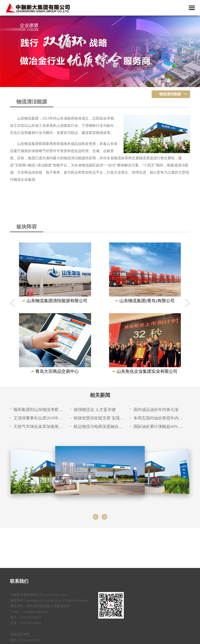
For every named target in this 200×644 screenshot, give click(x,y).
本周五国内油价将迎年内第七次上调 (159, 418)
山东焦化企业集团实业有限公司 (147, 371)
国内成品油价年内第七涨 (156, 410)
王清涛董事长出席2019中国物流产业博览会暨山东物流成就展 (39, 418)
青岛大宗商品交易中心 (57, 371)
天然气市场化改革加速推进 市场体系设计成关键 (39, 426)
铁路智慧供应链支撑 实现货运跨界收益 (99, 418)
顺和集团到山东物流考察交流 (39, 410)
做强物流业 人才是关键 (95, 410)
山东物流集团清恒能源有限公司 (57, 301)
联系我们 (19, 581)
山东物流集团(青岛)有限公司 (147, 301)
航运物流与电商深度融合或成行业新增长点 (99, 426)
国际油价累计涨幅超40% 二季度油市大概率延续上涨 (159, 426)
